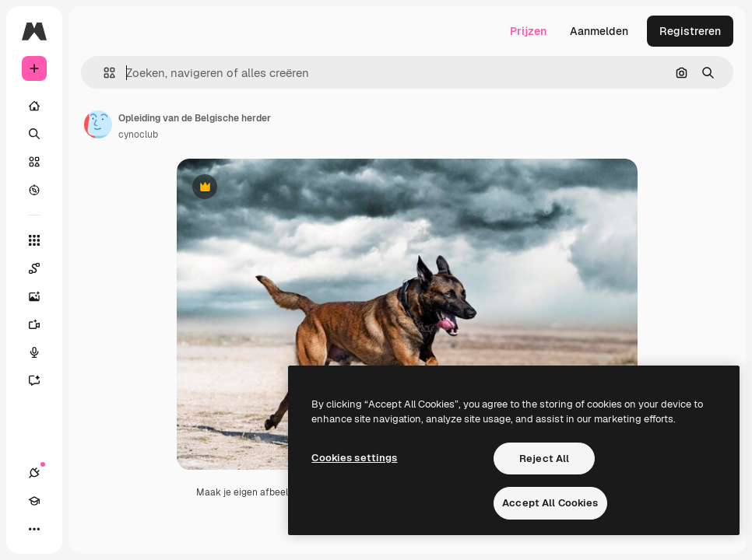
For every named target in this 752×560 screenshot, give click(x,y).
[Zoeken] (34, 134)
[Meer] (34, 529)
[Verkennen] (34, 190)
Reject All (544, 458)
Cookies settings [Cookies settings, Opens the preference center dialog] (354, 458)
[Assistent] (42, 380)
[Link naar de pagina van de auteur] (98, 124)
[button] (103, 73)
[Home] (34, 106)
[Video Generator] (42, 324)
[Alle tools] (34, 240)
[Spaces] (42, 268)
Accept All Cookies (550, 503)
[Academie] (34, 501)
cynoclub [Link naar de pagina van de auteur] (138, 135)
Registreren (690, 31)
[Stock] (34, 162)
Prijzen (528, 31)
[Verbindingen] (34, 473)
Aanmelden (599, 31)
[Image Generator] (42, 296)
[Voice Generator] (42, 352)
